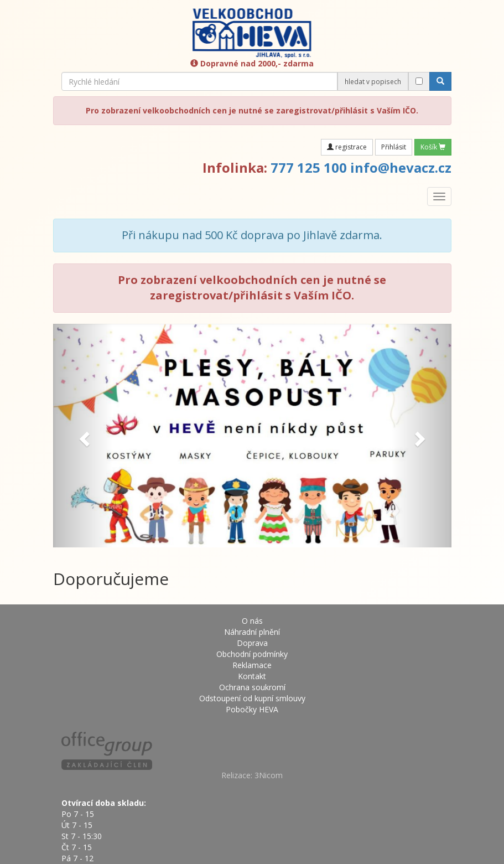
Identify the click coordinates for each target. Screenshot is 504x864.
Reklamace (252, 665)
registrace (347, 147)
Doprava (252, 643)
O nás (252, 621)
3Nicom (269, 775)
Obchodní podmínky (252, 654)
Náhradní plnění (252, 632)
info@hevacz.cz (401, 167)
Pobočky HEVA (252, 709)
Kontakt (252, 676)
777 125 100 (309, 167)
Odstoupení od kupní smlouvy (252, 698)
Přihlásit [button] (394, 147)
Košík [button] (433, 147)
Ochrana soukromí (252, 687)
